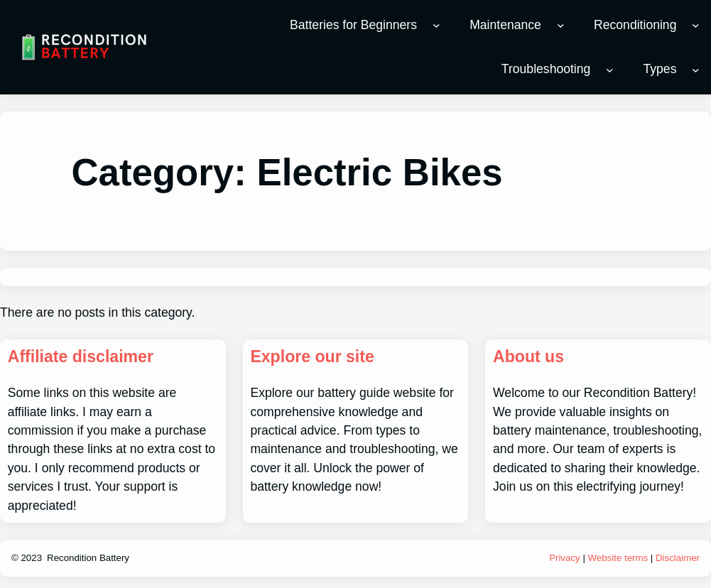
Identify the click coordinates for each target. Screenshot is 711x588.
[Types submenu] (696, 70)
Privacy (565, 558)
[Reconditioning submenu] (696, 25)
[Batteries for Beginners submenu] (436, 25)
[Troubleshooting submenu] (610, 70)
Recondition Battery (88, 558)
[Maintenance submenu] (561, 25)
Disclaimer (678, 558)
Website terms (618, 558)
